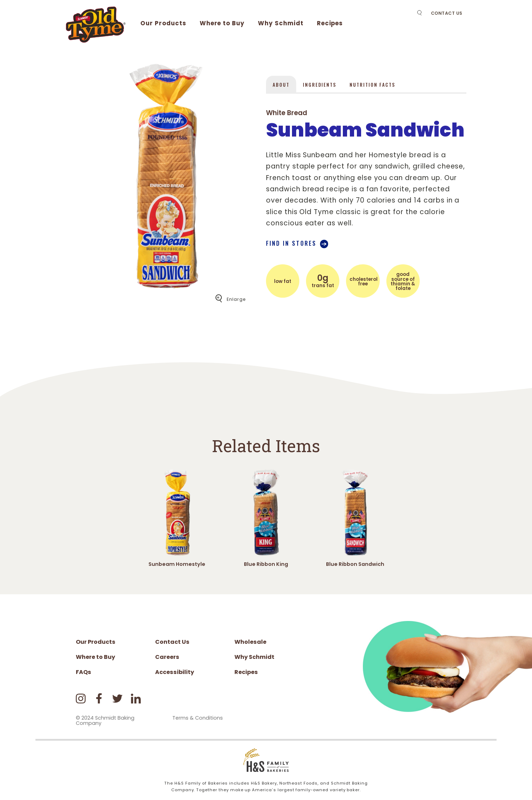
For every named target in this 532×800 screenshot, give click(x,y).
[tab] (281, 84)
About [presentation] (281, 85)
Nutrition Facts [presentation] (372, 85)
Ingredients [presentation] (320, 85)
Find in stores (291, 243)
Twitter (117, 698)
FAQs (84, 672)
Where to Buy (222, 23)
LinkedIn (136, 698)
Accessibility (175, 672)
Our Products (163, 23)
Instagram (81, 698)
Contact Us (447, 13)
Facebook (99, 698)
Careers (167, 657)
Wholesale (250, 642)
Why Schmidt (281, 23)
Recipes (330, 23)
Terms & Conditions (198, 718)
